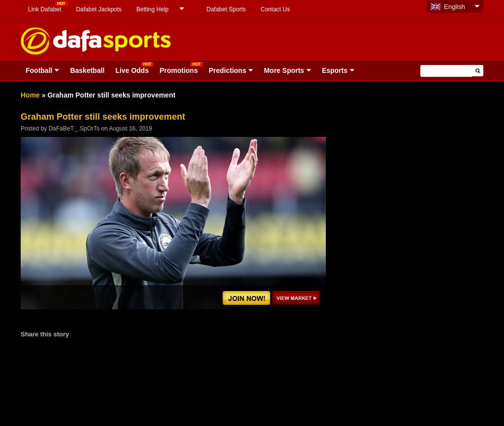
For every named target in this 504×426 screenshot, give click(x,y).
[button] (478, 71)
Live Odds (132, 70)
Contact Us (275, 9)
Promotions (179, 70)
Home (30, 95)
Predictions (227, 70)
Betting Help (152, 9)
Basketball (87, 70)
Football (39, 70)
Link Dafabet (45, 9)
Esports (335, 70)
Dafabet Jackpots (99, 9)
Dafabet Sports (226, 9)
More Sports (284, 70)
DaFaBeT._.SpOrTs (74, 129)
